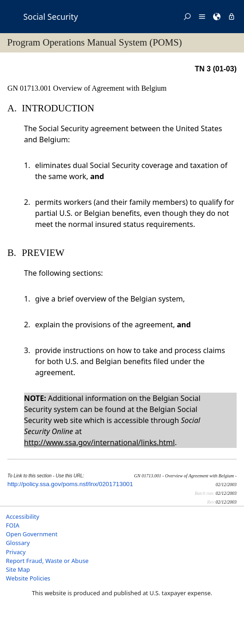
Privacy (16, 552)
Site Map (18, 569)
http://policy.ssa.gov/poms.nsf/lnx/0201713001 (70, 484)
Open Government (32, 534)
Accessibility (23, 516)
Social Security (51, 17)
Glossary (18, 543)
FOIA (13, 525)
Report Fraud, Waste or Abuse (47, 561)
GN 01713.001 (30, 88)
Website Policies (28, 578)
